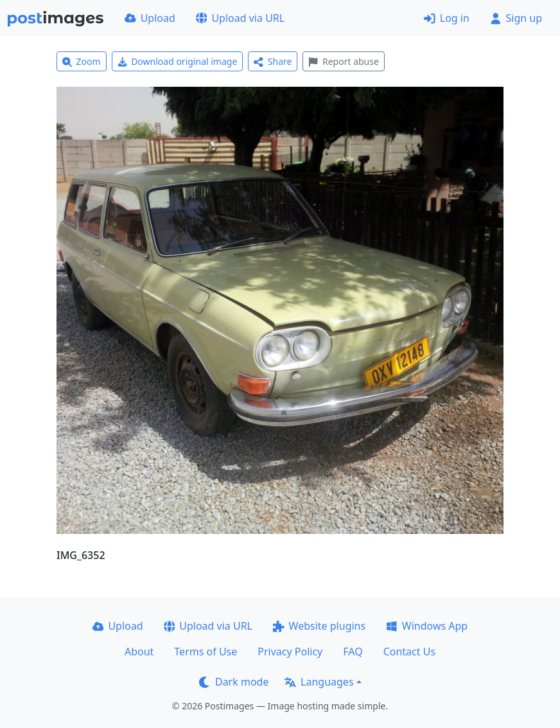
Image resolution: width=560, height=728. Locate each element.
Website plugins (319, 626)
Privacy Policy (290, 652)
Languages (319, 682)
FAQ (353, 652)
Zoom (82, 61)
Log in (447, 18)
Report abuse (343, 61)
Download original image (178, 61)
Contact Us (409, 652)
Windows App (427, 626)
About (139, 652)
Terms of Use (206, 652)
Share (273, 61)
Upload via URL (240, 18)
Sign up (516, 18)
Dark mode (234, 682)
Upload (150, 18)
